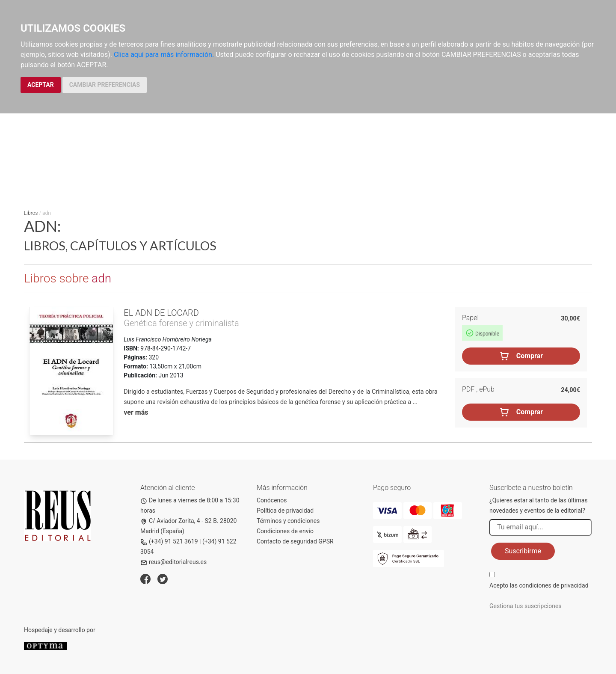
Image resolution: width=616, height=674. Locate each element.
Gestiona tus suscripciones (526, 606)
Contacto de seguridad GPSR (295, 541)
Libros (31, 213)
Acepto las (539, 585)
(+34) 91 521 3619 (169, 541)
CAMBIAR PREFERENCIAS (105, 85)
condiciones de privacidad (554, 585)
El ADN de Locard (161, 313)
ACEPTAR (41, 85)
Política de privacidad (285, 511)
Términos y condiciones (288, 521)
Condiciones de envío (285, 531)
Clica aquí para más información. (164, 55)
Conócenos (272, 500)
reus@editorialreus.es (173, 562)
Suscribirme (523, 551)
